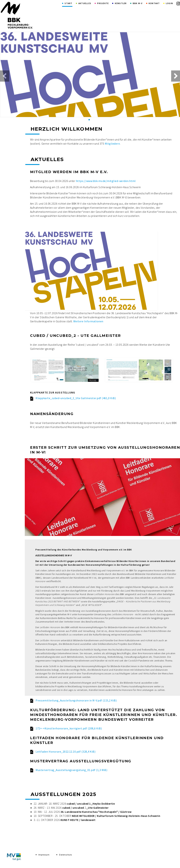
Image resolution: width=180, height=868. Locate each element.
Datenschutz (65, 857)
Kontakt (154, 3)
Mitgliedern (112, 144)
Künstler (121, 3)
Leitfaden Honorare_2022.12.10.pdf (65, 752)
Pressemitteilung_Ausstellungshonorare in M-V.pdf (76, 700)
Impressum (44, 857)
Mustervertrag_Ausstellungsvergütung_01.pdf (71, 770)
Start (68, 3)
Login (169, 3)
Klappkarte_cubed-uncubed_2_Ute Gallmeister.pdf (76, 398)
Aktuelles (85, 3)
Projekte (103, 3)
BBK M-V (138, 3)
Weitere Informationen (88, 321)
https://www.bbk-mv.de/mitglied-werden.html (106, 181)
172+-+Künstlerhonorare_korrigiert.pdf (69, 728)
